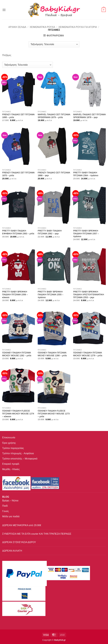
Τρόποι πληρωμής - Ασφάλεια (18, 453)
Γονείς (6, 511)
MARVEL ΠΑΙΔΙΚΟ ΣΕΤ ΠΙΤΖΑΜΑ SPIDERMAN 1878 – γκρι (89, 116)
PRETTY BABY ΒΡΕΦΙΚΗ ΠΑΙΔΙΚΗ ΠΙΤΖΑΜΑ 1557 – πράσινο (86, 233)
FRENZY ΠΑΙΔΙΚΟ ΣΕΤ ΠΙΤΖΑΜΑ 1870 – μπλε (18, 174)
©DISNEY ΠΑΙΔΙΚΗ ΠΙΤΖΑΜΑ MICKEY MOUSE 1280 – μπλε (52, 354)
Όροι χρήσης (9, 443)
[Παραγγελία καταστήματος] (54, 44)
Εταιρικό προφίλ (11, 464)
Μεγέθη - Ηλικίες (11, 469)
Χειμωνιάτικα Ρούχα (42, 27)
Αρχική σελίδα (17, 27)
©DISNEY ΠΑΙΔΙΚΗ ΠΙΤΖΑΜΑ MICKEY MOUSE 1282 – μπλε (17, 354)
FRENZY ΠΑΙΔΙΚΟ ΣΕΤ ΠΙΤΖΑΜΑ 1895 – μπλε (18, 116)
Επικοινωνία (9, 437)
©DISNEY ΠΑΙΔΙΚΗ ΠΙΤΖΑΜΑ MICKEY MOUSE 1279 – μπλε (88, 354)
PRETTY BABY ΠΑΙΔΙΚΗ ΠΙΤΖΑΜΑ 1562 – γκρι (50, 232)
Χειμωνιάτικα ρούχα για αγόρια (78, 27)
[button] (4, 10)
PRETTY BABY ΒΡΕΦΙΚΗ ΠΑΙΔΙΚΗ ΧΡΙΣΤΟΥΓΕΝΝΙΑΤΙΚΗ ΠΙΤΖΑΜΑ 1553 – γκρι (88, 294)
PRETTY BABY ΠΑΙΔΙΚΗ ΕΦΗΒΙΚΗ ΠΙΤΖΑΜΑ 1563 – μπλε (18, 232)
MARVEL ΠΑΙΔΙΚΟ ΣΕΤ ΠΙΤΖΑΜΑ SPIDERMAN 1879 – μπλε (54, 116)
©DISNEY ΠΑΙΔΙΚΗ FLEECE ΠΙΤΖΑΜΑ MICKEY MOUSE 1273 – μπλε (54, 414)
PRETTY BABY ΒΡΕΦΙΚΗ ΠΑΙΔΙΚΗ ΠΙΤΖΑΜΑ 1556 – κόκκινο (15, 294)
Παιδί (5, 506)
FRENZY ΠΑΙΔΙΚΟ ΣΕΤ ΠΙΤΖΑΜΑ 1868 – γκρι (54, 174)
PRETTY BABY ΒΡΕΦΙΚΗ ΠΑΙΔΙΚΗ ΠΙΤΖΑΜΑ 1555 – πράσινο (50, 294)
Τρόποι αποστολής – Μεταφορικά (20, 459)
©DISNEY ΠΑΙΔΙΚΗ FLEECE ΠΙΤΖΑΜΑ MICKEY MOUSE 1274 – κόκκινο (18, 414)
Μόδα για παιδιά (11, 516)
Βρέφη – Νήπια (10, 501)
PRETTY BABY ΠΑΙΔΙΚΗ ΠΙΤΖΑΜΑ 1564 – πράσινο (86, 174)
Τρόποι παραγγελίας (13, 448)
